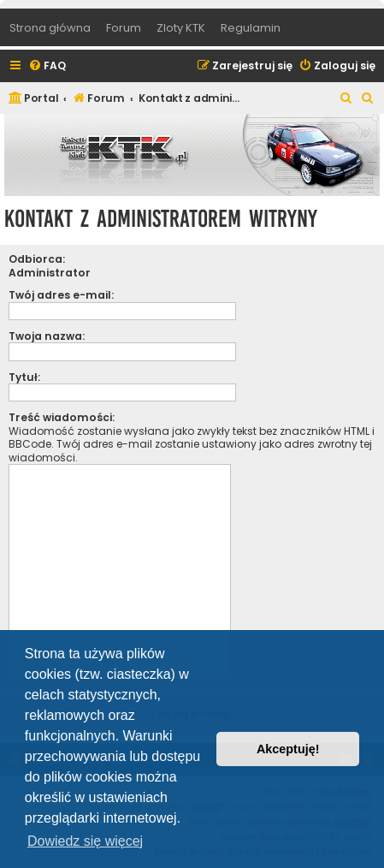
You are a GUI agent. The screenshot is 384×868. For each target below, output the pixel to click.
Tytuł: (24, 377)
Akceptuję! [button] (288, 749)
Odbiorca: (37, 259)
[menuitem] (47, 66)
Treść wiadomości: (62, 417)
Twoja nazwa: (47, 336)
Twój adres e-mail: (61, 295)
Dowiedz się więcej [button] (85, 841)
